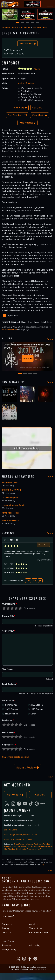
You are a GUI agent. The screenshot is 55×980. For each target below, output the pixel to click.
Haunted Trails (40, 28)
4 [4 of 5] (33, 23)
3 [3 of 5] (28, 23)
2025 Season (37, 709)
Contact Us (7, 924)
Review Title (9, 616)
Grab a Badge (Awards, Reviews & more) (20, 835)
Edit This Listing (11, 830)
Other (33, 714)
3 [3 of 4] (30, 374)
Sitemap (6, 928)
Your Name (7, 669)
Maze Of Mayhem (10, 498)
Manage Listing (9, 949)
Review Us (20, 108)
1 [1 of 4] (20, 374)
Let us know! (8, 916)
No (34, 581)
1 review (36, 69)
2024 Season (12, 709)
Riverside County (10, 28)
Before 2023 (11, 705)
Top (50, 339)
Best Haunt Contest (39, 932)
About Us (34, 924)
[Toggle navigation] (50, 4)
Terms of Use (36, 928)
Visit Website (27, 43)
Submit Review (27, 768)
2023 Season (37, 705)
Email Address (10, 684)
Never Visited (12, 714)
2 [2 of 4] (25, 374)
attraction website (9, 330)
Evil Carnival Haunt (10, 520)
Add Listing (35, 945)
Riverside (26, 28)
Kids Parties (21, 847)
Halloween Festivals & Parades (37, 844)
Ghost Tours (19, 844)
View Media (40, 115)
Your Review (9, 631)
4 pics (21, 83)
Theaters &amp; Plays (36, 849)
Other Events (21, 849)
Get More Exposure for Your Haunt (18, 839)
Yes (28, 581)
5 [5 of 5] (38, 23)
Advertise (6, 945)
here (42, 865)
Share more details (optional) (17, 757)
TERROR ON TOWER (11, 490)
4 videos (30, 83)
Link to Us (6, 932)
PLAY (27, 358)
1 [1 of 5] (17, 23)
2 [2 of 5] (23, 23)
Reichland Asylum (10, 482)
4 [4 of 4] (35, 374)
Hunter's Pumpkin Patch (13, 505)
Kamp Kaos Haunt (10, 513)
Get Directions (17, 115)
